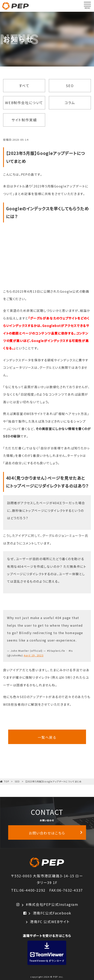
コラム (70, 103)
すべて (24, 85)
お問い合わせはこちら (56, 833)
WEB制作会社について (24, 103)
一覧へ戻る (47, 737)
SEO (70, 85)
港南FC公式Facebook (47, 913)
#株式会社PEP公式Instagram (47, 904)
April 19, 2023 (34, 655)
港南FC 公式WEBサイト (47, 922)
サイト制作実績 (24, 120)
